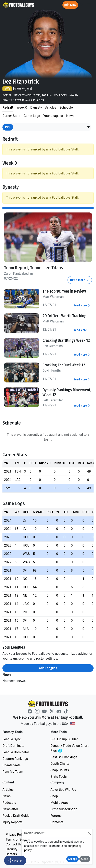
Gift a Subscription (64, 809)
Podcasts (9, 803)
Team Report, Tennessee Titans (33, 268)
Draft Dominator (14, 746)
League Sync (12, 739)
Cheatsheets (11, 765)
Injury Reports (13, 822)
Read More (80, 280)
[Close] (89, 833)
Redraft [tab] (8, 107)
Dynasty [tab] (36, 107)
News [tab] (70, 116)
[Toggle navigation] (89, 5)
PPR (8, 127)
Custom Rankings (15, 759)
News (7, 796)
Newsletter (10, 809)
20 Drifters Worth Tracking (64, 316)
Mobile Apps (59, 803)
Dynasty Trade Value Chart (69, 748)
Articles (8, 790)
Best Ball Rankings (64, 757)
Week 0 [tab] (22, 107)
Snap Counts (60, 770)
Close (85, 859)
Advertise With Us (63, 790)
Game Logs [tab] (32, 116)
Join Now (70, 5)
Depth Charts (60, 764)
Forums (56, 816)
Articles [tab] (51, 107)
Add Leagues (48, 668)
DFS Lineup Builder (64, 739)
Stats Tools (59, 777)
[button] (88, 127)
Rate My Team (13, 772)
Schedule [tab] (66, 107)
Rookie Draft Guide (16, 816)
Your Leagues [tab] (53, 116)
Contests (57, 822)
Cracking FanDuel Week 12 (64, 365)
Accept (73, 859)
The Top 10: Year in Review (64, 291)
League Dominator (16, 752)
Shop (54, 796)
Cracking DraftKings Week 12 (66, 340)
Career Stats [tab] (11, 116)
